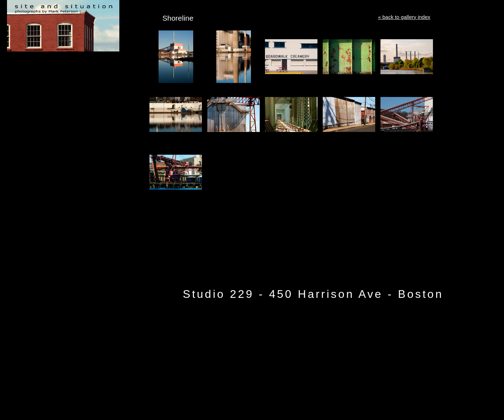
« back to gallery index (404, 17)
